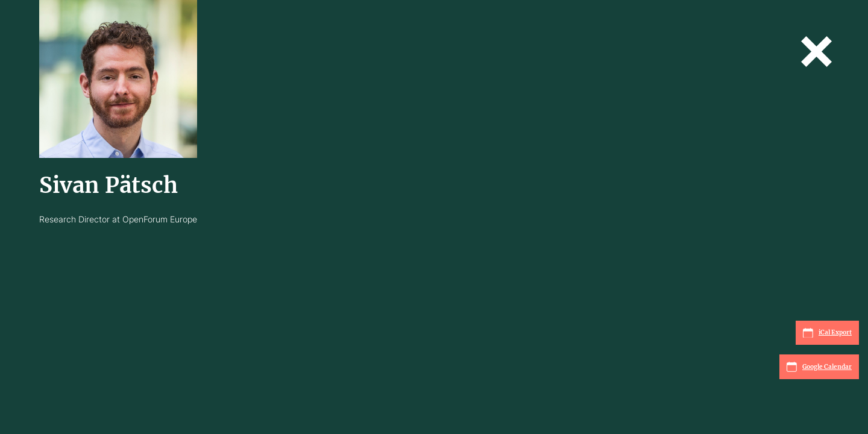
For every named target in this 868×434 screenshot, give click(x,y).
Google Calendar (819, 367)
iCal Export (827, 333)
